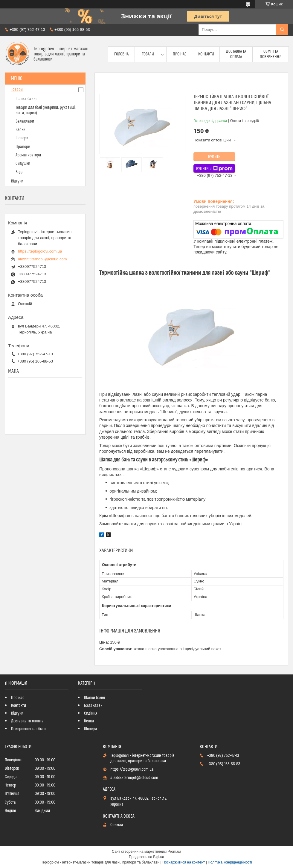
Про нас (180, 54)
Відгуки (17, 181)
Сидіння (91, 713)
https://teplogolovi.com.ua (40, 251)
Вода (20, 172)
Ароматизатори (28, 155)
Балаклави (25, 121)
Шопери (22, 138)
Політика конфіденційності (230, 862)
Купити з (214, 169)
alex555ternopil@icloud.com (42, 259)
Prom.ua (174, 852)
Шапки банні (26, 99)
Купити (214, 157)
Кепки (20, 130)
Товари (148, 54)
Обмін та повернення (271, 54)
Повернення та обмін (28, 729)
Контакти (206, 54)
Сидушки (23, 164)
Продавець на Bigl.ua (146, 857)
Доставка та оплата (236, 54)
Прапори (23, 147)
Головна (121, 54)
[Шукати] (282, 30)
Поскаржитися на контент (184, 862)
